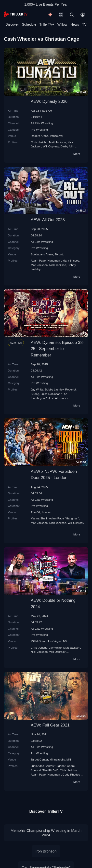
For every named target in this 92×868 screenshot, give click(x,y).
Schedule (29, 24)
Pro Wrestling (39, 130)
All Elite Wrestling (42, 123)
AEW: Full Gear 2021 (50, 725)
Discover (12, 24)
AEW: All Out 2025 (48, 220)
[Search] (72, 15)
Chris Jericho (39, 142)
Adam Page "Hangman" (46, 260)
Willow (62, 24)
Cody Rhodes (71, 774)
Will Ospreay (51, 146)
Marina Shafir (39, 518)
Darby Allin (67, 146)
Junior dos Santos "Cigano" (48, 766)
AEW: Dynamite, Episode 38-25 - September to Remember (57, 349)
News (75, 24)
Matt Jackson (58, 142)
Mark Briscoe (71, 260)
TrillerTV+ (47, 24)
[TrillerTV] (16, 14)
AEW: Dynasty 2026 (49, 101)
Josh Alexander (58, 398)
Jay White (37, 389)
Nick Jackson (58, 265)
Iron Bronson (46, 851)
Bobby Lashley (54, 389)
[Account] (83, 15)
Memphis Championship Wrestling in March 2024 (46, 833)
